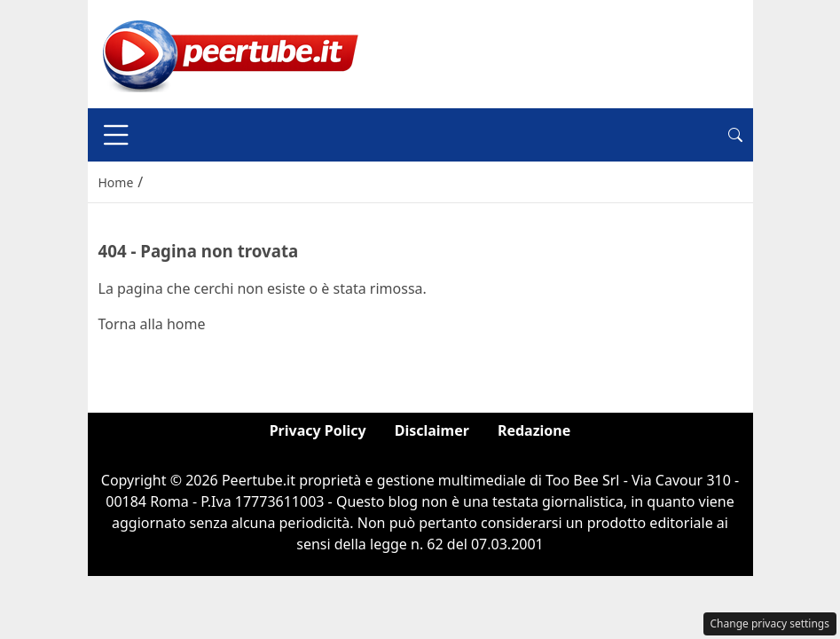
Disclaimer (432, 430)
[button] (735, 135)
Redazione (534, 430)
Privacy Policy (318, 430)
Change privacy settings (770, 623)
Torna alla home (152, 324)
